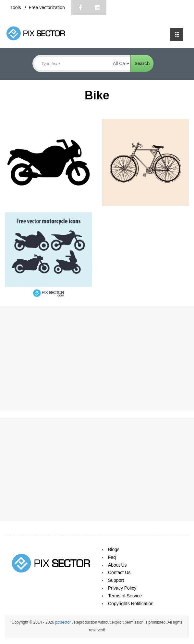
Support (116, 580)
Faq (112, 557)
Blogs (114, 549)
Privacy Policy (122, 588)
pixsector (63, 622)
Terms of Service (125, 596)
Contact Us (119, 572)
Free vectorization (47, 7)
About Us (117, 565)
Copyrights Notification (131, 604)
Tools (16, 7)
